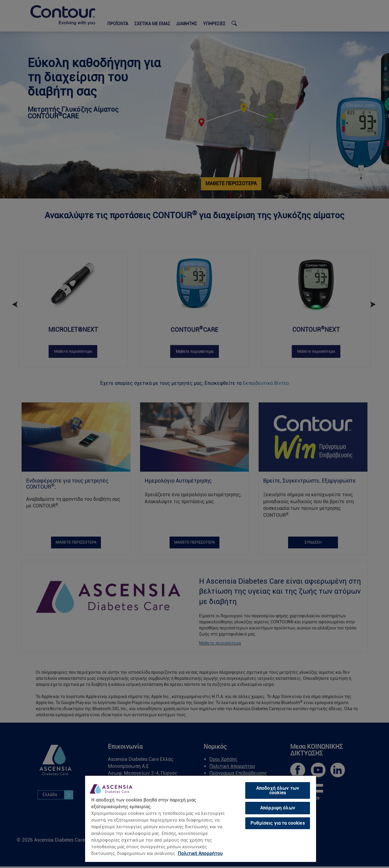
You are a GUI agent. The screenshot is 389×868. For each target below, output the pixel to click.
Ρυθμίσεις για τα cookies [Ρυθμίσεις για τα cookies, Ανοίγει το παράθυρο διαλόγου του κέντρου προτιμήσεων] (278, 823)
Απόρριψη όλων (278, 808)
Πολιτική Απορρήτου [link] (200, 853)
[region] (201, 819)
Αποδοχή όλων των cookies (278, 790)
